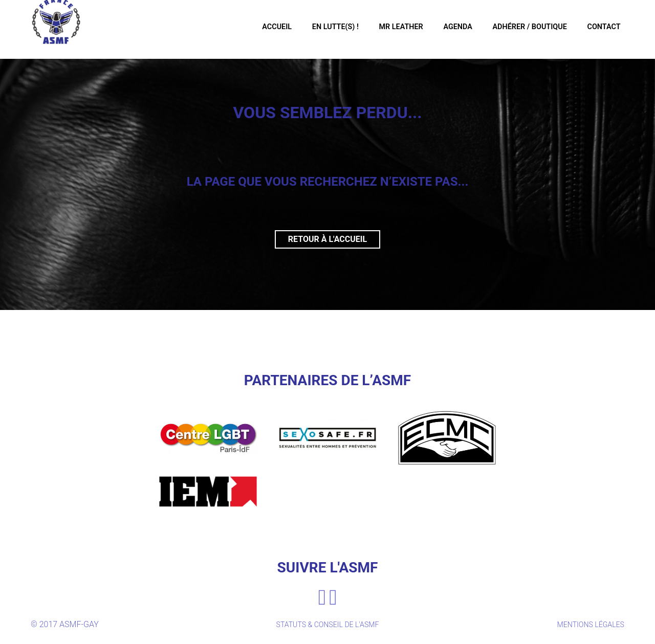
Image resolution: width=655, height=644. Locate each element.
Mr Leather (388, 28)
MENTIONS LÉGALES (586, 627)
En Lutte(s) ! (320, 28)
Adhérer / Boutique (521, 28)
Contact (597, 28)
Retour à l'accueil (327, 239)
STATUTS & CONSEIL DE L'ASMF (327, 627)
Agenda (447, 28)
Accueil (260, 28)
